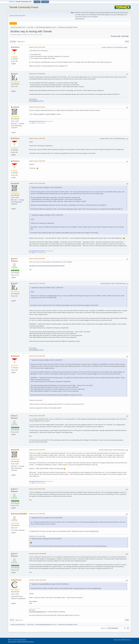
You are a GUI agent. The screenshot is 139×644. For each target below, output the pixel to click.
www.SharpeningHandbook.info (38, 612)
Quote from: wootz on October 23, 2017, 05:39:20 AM (47, 187)
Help (115, 640)
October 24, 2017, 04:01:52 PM (37, 416)
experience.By (52, 296)
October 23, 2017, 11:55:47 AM (37, 138)
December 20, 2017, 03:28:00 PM (37, 554)
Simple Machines (22, 640)
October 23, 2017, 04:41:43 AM (37, 47)
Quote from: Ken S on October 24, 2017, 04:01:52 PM (47, 518)
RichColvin (17, 580)
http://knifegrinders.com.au (36, 101)
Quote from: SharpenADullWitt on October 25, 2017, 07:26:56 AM (50, 584)
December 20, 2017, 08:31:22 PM (37, 580)
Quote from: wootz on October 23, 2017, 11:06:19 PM (47, 360)
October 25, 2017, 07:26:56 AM (37, 514)
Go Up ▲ (129, 640)
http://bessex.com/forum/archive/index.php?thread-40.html (47, 266)
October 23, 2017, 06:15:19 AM (37, 107)
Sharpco (16, 47)
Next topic (125, 36)
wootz (15, 74)
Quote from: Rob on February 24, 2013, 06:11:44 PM (46, 539)
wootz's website (50, 114)
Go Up (12, 620)
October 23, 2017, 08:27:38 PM (37, 259)
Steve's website (39, 114)
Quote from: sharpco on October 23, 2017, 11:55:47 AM (47, 215)
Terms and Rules (121, 640)
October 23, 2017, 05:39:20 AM (37, 74)
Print (127, 42)
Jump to (103, 628)
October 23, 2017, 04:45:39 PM (37, 183)
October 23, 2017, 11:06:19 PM (37, 283)
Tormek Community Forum (24, 7)
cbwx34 (16, 107)
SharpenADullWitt (20, 514)
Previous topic (116, 36)
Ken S (54, 27)
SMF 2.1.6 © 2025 (13, 640)
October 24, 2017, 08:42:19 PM (37, 489)
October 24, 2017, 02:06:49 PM (37, 356)
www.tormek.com (80, 19)
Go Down (13, 42)
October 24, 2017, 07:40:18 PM (37, 450)
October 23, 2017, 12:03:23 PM (37, 161)
